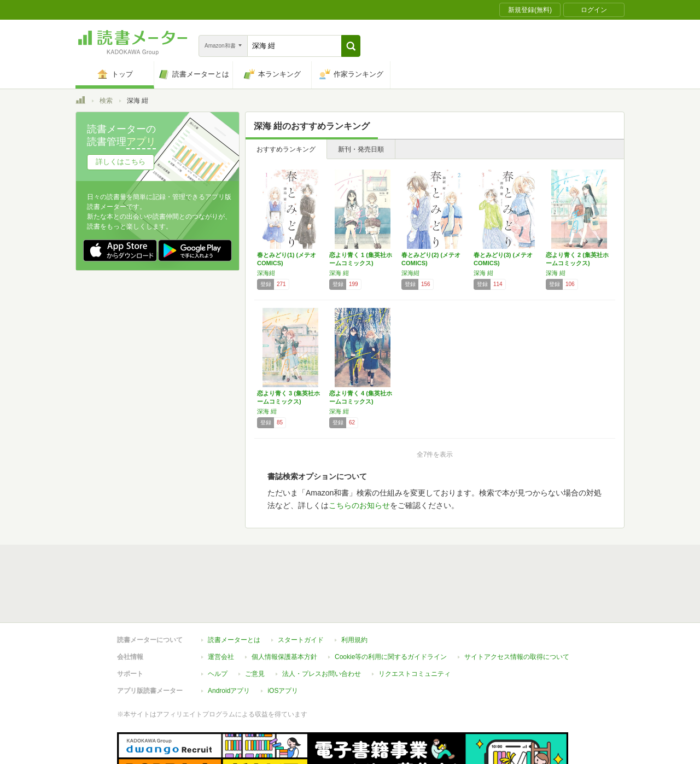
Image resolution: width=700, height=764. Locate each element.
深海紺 (266, 273)
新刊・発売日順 (361, 149)
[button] (351, 46)
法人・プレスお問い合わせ (322, 623)
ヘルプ (218, 623)
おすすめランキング (286, 149)
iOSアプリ (283, 640)
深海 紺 (339, 273)
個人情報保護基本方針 (284, 606)
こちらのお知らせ (359, 505)
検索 (106, 101)
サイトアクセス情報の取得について (517, 606)
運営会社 (221, 606)
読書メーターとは (234, 590)
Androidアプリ (229, 640)
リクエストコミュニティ (415, 623)
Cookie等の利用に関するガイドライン (391, 606)
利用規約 (354, 590)
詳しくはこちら (121, 162)
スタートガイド (301, 590)
